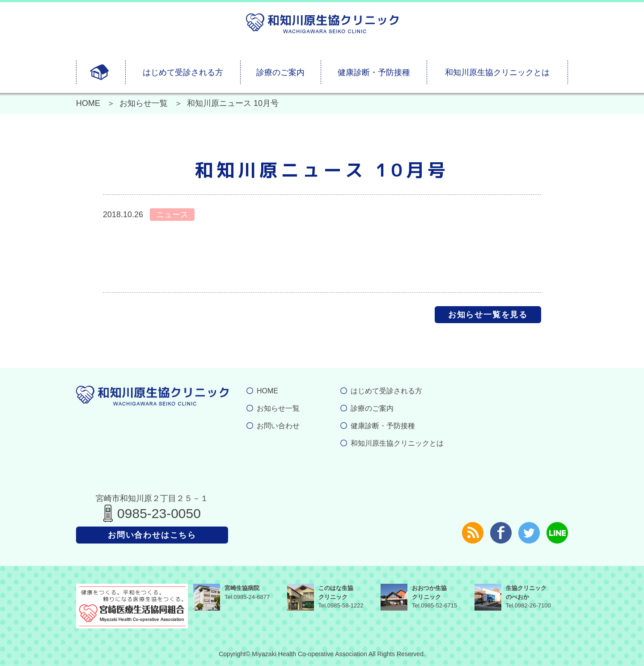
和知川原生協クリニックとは (497, 72)
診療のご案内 (280, 72)
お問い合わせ (278, 426)
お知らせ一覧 (144, 103)
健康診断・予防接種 (374, 72)
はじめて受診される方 (183, 72)
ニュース (172, 215)
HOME (88, 103)
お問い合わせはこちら (152, 535)
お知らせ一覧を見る (488, 315)
